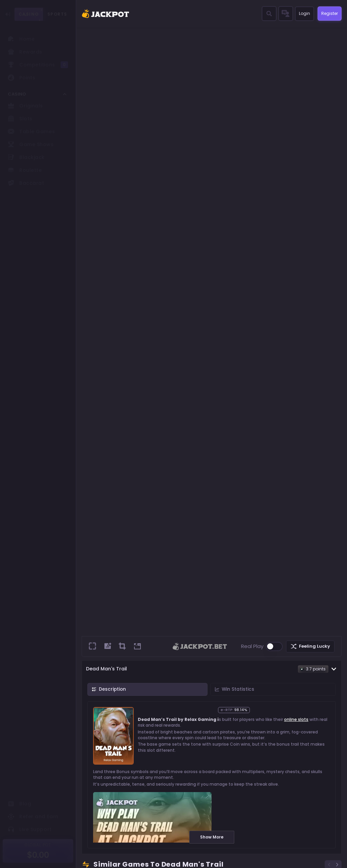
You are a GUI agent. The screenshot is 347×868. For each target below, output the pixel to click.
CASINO (29, 14)
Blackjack (26, 157)
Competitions (38, 65)
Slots (20, 119)
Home (21, 39)
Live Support (30, 829)
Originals (25, 106)
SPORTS (57, 14)
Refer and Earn (33, 816)
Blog (19, 804)
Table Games (31, 132)
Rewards (25, 52)
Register (327, 13)
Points (21, 78)
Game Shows (31, 144)
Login (301, 14)
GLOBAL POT (38, 845)
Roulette (25, 170)
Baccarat (26, 183)
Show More (212, 837)
